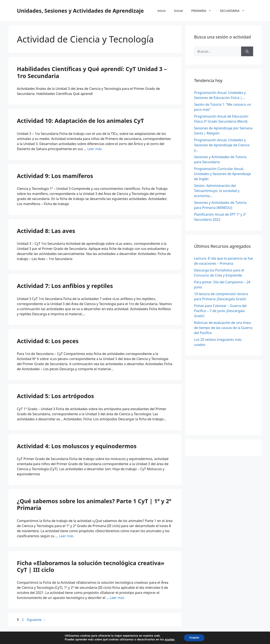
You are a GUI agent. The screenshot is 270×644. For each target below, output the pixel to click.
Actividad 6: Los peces (48, 341)
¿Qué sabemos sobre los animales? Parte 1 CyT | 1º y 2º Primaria (94, 504)
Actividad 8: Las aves (46, 231)
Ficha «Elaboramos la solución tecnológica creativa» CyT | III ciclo (91, 566)
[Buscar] (247, 51)
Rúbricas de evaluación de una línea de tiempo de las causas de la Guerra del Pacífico (223, 328)
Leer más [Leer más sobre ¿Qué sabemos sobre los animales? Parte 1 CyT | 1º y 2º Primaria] (66, 536)
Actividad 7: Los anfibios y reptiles (65, 286)
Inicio (162, 11)
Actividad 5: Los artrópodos (55, 396)
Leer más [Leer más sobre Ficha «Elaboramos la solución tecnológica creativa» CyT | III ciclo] (117, 598)
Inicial (178, 11)
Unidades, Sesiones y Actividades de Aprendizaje (80, 11)
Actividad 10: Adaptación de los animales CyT (80, 121)
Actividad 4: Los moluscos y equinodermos (77, 446)
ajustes (168, 639)
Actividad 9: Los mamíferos (55, 176)
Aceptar (194, 637)
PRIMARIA (204, 11)
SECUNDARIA (234, 11)
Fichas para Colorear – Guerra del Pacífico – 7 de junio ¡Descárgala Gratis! (220, 311)
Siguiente (36, 620)
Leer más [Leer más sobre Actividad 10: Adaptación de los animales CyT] (95, 149)
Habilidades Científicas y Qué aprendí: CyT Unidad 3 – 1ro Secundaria (92, 72)
